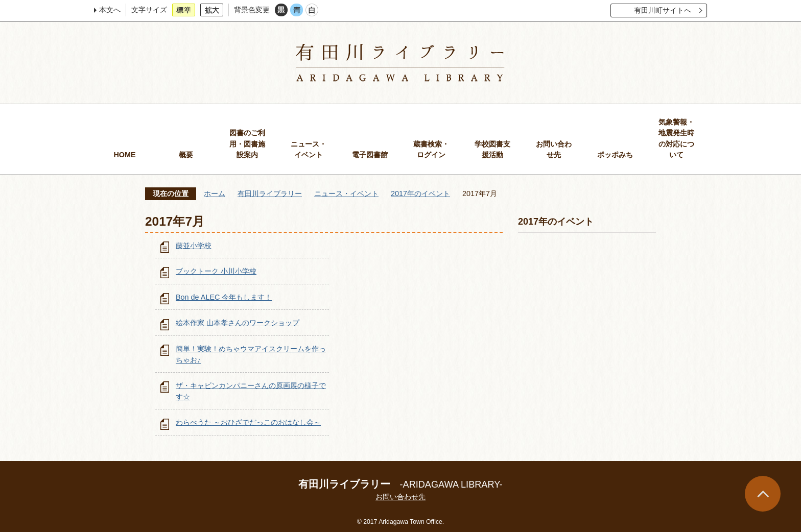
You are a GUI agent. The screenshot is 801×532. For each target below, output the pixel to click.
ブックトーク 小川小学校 (216, 271)
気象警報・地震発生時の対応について (676, 139)
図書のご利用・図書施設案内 (247, 144)
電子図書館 (370, 155)
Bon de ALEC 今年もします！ (224, 297)
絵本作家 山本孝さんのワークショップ (238, 323)
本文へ (110, 10)
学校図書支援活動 (492, 150)
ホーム (215, 194)
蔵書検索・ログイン (431, 150)
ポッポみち (615, 155)
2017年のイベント (420, 194)
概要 (186, 155)
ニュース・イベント (309, 150)
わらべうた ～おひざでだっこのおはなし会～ (248, 422)
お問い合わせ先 (554, 150)
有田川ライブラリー (270, 194)
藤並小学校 (194, 246)
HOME (124, 155)
